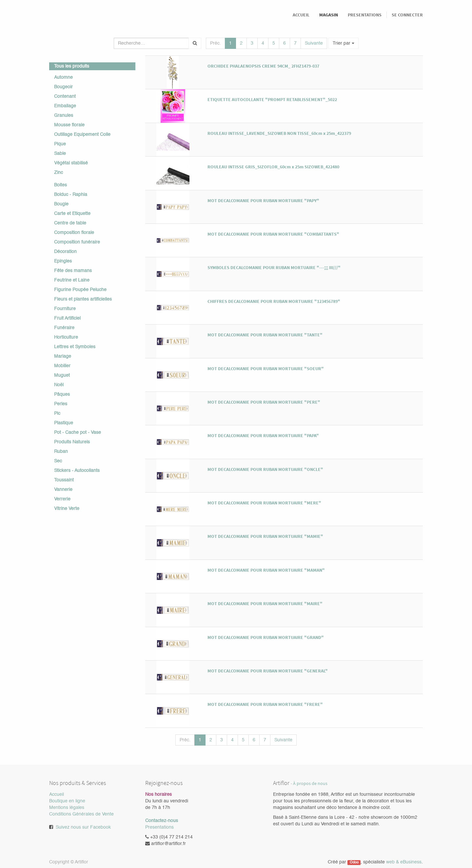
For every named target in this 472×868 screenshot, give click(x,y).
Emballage (65, 106)
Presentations (159, 827)
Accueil (57, 794)
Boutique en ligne (67, 801)
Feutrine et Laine (72, 280)
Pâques (62, 394)
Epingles (63, 261)
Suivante (314, 43)
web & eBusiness (404, 862)
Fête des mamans (73, 271)
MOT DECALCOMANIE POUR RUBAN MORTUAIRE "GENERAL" (268, 671)
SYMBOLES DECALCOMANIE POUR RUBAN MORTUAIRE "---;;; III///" (274, 267)
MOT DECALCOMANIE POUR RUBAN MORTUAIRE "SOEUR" (266, 369)
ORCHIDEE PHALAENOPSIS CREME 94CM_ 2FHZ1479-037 (263, 66)
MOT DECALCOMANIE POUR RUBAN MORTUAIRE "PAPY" (263, 201)
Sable (60, 154)
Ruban (61, 452)
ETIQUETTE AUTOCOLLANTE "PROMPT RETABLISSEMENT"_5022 (272, 99)
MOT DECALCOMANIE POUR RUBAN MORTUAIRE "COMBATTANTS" (273, 234)
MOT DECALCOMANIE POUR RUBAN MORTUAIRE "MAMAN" (266, 570)
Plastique (64, 423)
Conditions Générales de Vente (81, 814)
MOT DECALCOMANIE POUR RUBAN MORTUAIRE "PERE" (264, 402)
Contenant (65, 96)
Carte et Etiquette (72, 214)
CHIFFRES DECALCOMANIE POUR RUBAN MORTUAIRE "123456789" (274, 301)
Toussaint (64, 480)
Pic (57, 413)
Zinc (59, 173)
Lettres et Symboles (75, 347)
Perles (61, 404)
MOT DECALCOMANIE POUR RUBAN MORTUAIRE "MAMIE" (265, 536)
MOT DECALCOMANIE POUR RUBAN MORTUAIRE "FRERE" (265, 704)
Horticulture (66, 337)
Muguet (62, 375)
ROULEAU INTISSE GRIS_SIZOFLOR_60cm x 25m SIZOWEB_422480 (273, 167)
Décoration (65, 252)
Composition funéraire (77, 242)
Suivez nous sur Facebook (83, 827)
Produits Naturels (72, 442)
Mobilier (62, 366)
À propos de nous (310, 783)
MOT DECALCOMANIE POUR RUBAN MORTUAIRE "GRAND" (266, 637)
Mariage (63, 356)
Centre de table (70, 223)
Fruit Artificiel (67, 318)
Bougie (61, 204)
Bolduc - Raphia (71, 195)
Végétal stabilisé (71, 163)
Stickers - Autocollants (77, 471)
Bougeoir (63, 87)
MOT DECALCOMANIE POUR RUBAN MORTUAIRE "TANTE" (265, 335)
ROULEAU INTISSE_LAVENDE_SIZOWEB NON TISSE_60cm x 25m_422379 (279, 133)
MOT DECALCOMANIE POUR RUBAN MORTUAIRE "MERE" (264, 503)
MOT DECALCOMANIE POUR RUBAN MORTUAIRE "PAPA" (263, 435)
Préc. (216, 43)
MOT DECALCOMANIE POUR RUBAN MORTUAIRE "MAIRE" (265, 603)
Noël (59, 385)
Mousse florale (69, 125)
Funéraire (64, 328)
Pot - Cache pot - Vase (78, 433)
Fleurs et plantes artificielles (83, 299)
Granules (64, 116)
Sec (58, 461)
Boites (60, 185)
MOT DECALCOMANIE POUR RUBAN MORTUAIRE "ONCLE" (265, 469)
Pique (60, 144)
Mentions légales (67, 808)
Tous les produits (72, 66)
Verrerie (62, 499)
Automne (63, 77)
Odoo (354, 862)
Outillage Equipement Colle (82, 135)
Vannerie (63, 490)
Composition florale (74, 233)
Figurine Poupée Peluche (80, 290)
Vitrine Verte (67, 509)
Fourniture (65, 309)
